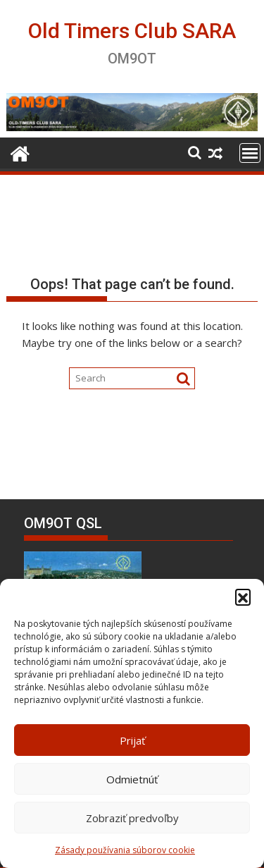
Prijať (132, 740)
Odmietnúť (132, 779)
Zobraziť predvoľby (132, 818)
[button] (243, 597)
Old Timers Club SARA (132, 31)
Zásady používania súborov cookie (125, 850)
